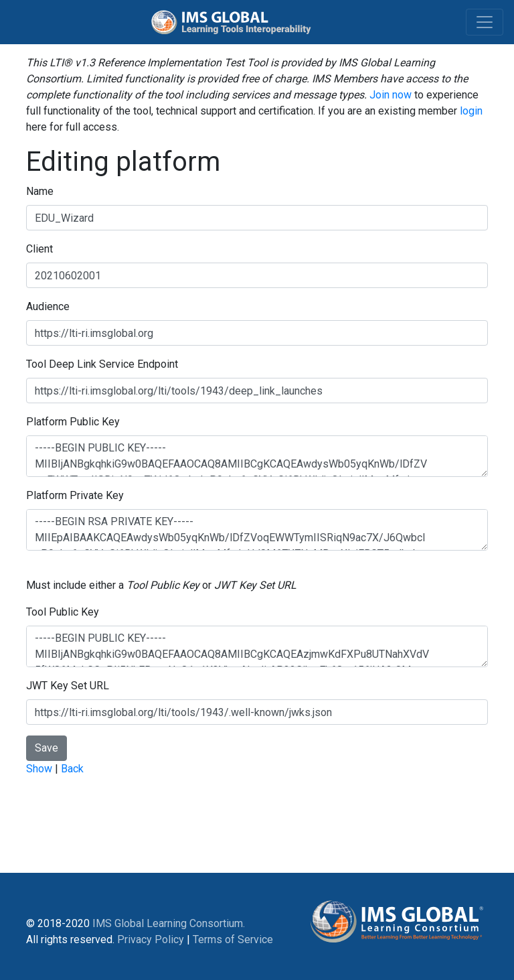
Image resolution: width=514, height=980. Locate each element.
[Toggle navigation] (485, 22)
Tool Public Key (63, 612)
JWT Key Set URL (68, 686)
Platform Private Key (75, 495)
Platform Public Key (73, 422)
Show (39, 769)
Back (72, 769)
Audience (48, 306)
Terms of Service (233, 939)
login (471, 111)
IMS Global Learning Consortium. (169, 923)
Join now (391, 95)
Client (39, 249)
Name (40, 191)
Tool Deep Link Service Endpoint (102, 364)
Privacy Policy (151, 939)
